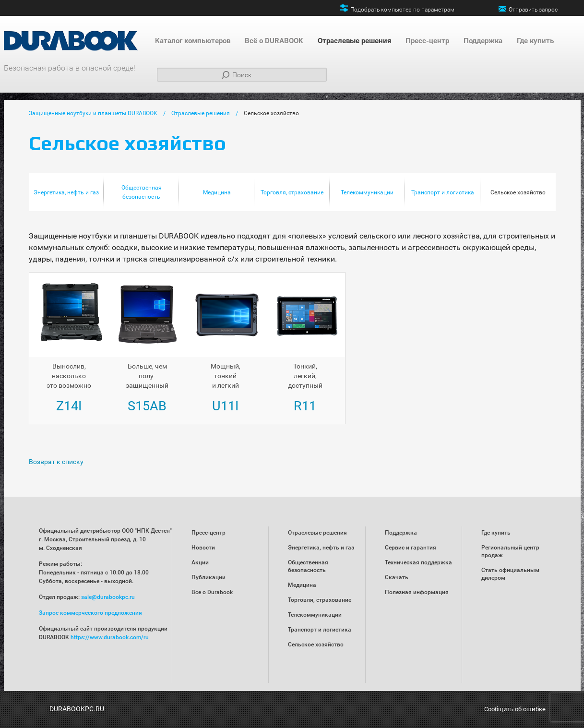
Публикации (209, 577)
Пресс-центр (427, 41)
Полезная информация (417, 592)
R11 (305, 406)
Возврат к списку (56, 462)
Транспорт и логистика (443, 192)
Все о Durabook (212, 592)
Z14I (69, 406)
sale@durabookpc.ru (108, 597)
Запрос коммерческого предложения (90, 613)
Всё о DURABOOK (274, 41)
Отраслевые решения (354, 41)
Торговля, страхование (292, 192)
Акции (200, 562)
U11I (225, 406)
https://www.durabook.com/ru (110, 637)
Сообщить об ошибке (515, 709)
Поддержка (483, 41)
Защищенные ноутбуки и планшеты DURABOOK (93, 113)
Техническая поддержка (418, 562)
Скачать (397, 577)
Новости (203, 548)
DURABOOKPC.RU (77, 709)
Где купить (535, 41)
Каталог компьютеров (193, 41)
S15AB (147, 406)
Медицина (217, 192)
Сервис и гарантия (411, 548)
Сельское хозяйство (271, 113)
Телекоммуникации (367, 192)
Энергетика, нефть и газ (66, 192)
